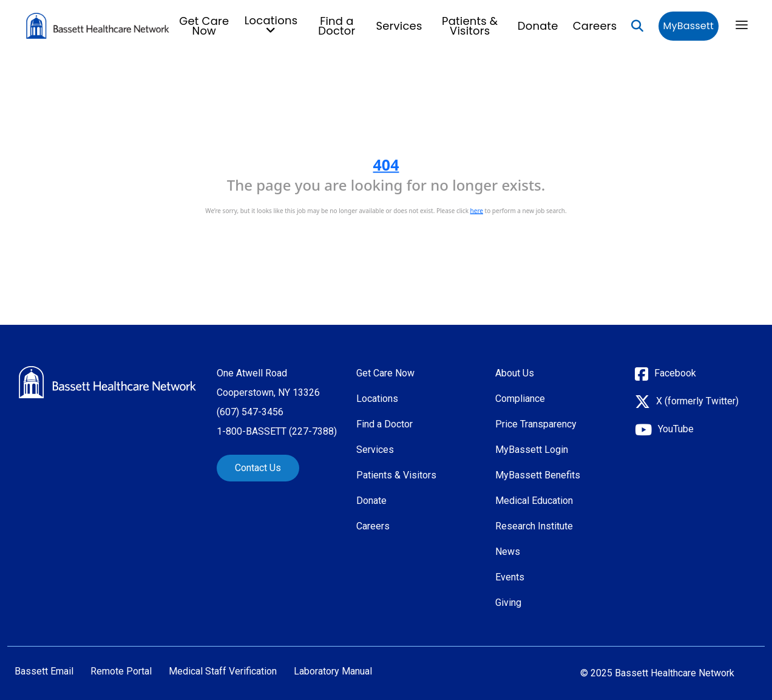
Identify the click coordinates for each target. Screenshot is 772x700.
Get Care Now (204, 26)
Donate (538, 26)
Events (510, 577)
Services (399, 26)
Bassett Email (44, 671)
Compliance (520, 399)
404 (386, 165)
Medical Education (534, 501)
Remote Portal (121, 671)
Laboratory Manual (333, 671)
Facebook (675, 373)
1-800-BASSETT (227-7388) (277, 431)
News (508, 552)
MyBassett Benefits (538, 475)
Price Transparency (536, 424)
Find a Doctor (337, 26)
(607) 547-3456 (250, 412)
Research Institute (534, 526)
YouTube (676, 429)
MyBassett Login (532, 450)
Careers (595, 26)
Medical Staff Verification (223, 671)
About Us (515, 373)
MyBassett (689, 26)
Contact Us (258, 468)
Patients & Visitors (470, 26)
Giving (508, 603)
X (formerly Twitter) (697, 401)
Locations (377, 399)
